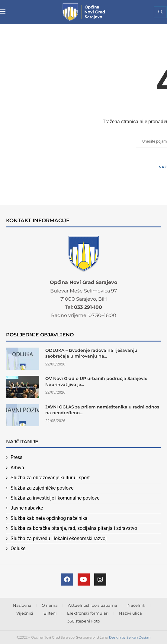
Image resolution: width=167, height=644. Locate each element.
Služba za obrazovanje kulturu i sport (50, 478)
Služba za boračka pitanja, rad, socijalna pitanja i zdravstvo (74, 528)
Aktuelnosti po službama (93, 605)
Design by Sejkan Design (130, 637)
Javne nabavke (27, 508)
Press (16, 457)
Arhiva (17, 468)
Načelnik (136, 605)
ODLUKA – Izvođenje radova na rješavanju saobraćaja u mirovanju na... (91, 353)
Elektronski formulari (88, 613)
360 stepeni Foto (84, 621)
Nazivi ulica (130, 613)
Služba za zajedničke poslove (42, 488)
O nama (50, 605)
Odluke (18, 548)
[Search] (160, 12)
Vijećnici (25, 613)
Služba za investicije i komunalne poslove (55, 498)
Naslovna (22, 605)
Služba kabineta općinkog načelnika (49, 518)
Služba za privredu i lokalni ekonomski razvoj (59, 538)
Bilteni (50, 613)
